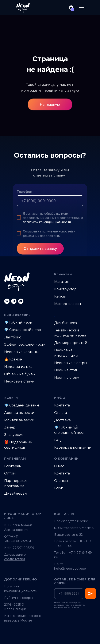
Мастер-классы (68, 304)
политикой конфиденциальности (47, 222)
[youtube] (21, 301)
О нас (59, 466)
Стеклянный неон (25, 330)
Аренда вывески (19, 413)
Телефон (24, 192)
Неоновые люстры (71, 363)
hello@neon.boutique (70, 569)
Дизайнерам (16, 493)
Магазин (62, 282)
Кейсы (60, 296)
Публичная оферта (19, 598)
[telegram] (14, 301)
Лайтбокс (13, 337)
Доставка (62, 420)
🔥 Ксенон (13, 359)
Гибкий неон (21, 322)
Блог (58, 488)
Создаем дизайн (24, 405)
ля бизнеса (67, 323)
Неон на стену (67, 378)
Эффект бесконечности (25, 344)
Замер (10, 427)
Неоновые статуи (19, 381)
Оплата (61, 413)
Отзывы (61, 481)
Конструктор (65, 289)
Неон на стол (66, 370)
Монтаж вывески (19, 420)
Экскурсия (14, 435)
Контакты (62, 405)
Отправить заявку (40, 248)
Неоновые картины (22, 352)
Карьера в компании (73, 447)
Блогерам (13, 466)
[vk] (7, 301)
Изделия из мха (18, 367)
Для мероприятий (71, 343)
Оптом (10, 473)
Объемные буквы (20, 374)
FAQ (58, 440)
